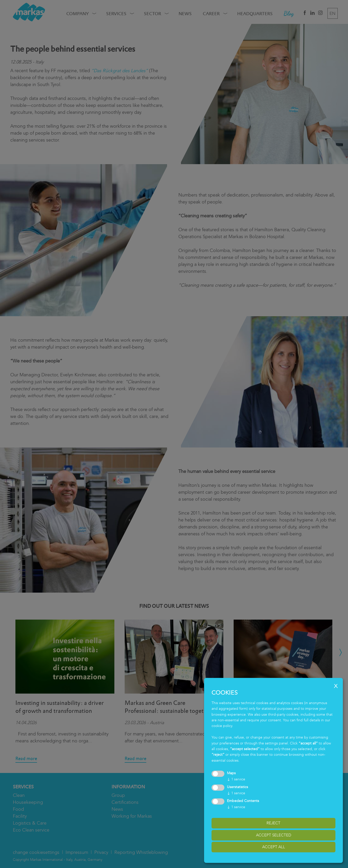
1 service (236, 779)
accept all (274, 847)
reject (273, 823)
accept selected (274, 835)
